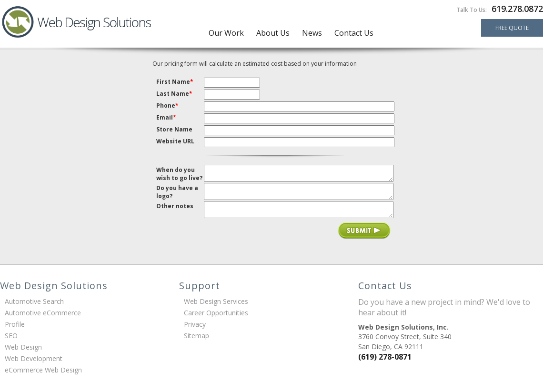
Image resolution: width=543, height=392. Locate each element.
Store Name (174, 129)
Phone (167, 106)
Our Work (226, 33)
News (312, 33)
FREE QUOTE (512, 28)
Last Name (174, 94)
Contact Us (354, 33)
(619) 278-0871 (385, 363)
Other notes (175, 210)
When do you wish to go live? (179, 174)
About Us (273, 33)
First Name (175, 82)
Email (166, 117)
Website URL (175, 141)
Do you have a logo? (177, 194)
